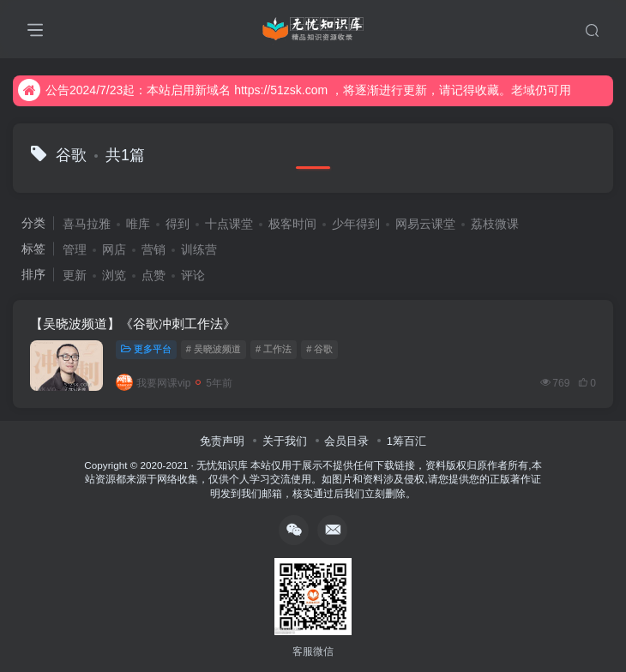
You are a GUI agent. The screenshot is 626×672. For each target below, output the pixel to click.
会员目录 (346, 441)
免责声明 (222, 441)
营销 (153, 249)
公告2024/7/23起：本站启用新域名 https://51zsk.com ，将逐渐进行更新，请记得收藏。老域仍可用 (295, 90)
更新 (75, 275)
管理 (75, 249)
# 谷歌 (319, 349)
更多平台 (146, 349)
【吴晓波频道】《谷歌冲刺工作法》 (133, 324)
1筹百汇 (406, 441)
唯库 (138, 224)
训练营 (199, 249)
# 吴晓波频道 (214, 349)
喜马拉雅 (87, 224)
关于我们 (285, 441)
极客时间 (292, 224)
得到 (178, 224)
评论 (193, 275)
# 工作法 (274, 349)
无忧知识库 (222, 465)
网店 (114, 249)
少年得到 (356, 224)
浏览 (114, 275)
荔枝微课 (495, 224)
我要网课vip (153, 383)
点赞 (153, 275)
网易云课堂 (425, 224)
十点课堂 (229, 224)
